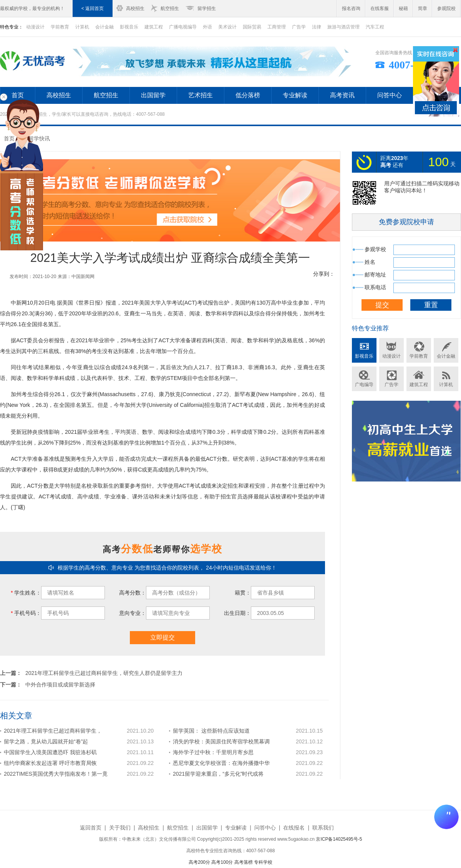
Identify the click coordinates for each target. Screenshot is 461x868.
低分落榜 (248, 95)
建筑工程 (154, 27)
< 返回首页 (93, 8)
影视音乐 (129, 27)
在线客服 (380, 8)
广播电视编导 (183, 27)
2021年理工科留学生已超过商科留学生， (53, 731)
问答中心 (390, 95)
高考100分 (222, 862)
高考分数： (133, 593)
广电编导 (364, 385)
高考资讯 (342, 95)
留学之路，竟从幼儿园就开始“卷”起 (46, 741)
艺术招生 (201, 95)
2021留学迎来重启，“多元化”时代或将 (218, 774)
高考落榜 (244, 862)
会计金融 (104, 27)
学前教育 (60, 27)
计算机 (82, 27)
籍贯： (243, 593)
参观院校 (446, 8)
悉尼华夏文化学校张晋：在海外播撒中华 (221, 763)
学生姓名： (26, 593)
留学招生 (207, 8)
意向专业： (133, 613)
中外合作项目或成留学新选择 (60, 685)
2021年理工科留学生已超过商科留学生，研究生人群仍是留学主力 (104, 673)
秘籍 (403, 8)
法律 (317, 27)
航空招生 (170, 8)
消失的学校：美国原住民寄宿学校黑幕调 (221, 741)
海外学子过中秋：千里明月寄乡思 (213, 752)
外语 (207, 27)
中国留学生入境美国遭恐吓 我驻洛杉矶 (50, 752)
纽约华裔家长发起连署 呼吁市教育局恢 (50, 763)
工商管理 (277, 27)
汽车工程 (375, 27)
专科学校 (263, 862)
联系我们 (323, 828)
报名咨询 (351, 8)
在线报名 (294, 828)
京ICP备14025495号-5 (339, 839)
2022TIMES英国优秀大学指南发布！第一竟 (56, 774)
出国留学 (153, 95)
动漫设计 (391, 356)
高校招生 (135, 8)
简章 (423, 8)
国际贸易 (252, 27)
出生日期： (237, 613)
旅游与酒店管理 (343, 27)
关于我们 (120, 828)
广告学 (299, 27)
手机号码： (26, 613)
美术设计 (227, 27)
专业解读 (295, 95)
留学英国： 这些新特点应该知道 (211, 731)
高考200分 (199, 862)
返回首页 (91, 828)
